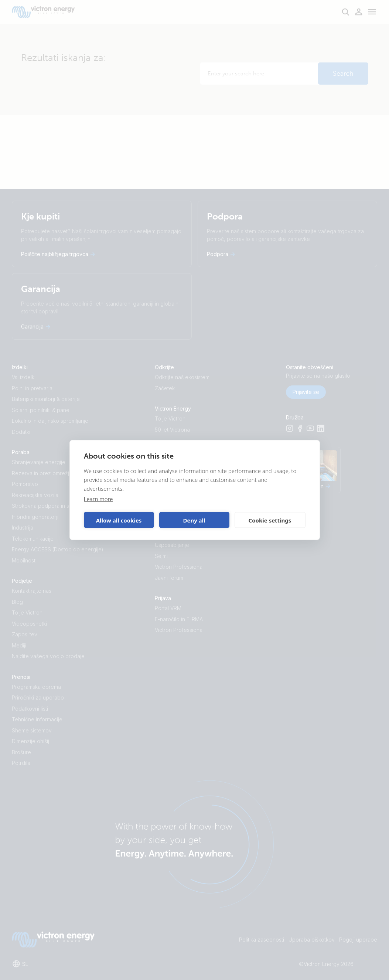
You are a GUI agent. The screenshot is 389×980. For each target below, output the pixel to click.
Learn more (98, 499)
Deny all (194, 520)
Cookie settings (270, 520)
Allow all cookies (119, 520)
